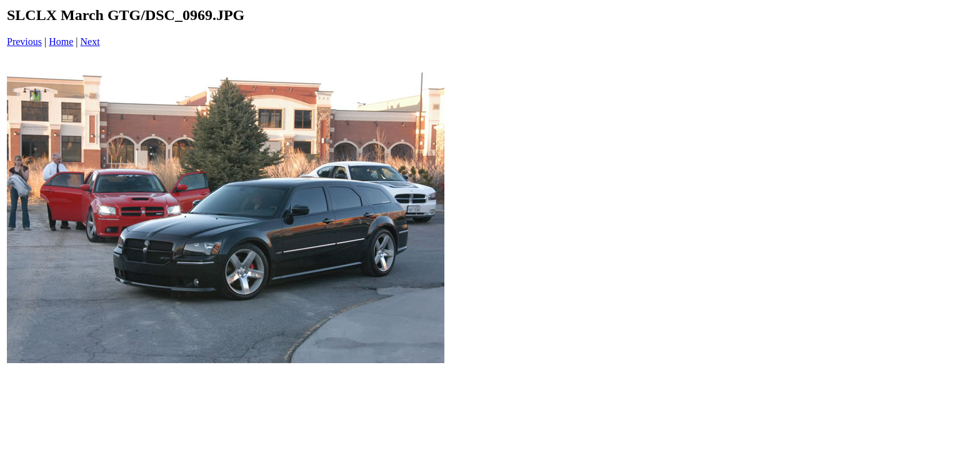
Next (90, 42)
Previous (24, 42)
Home (61, 42)
